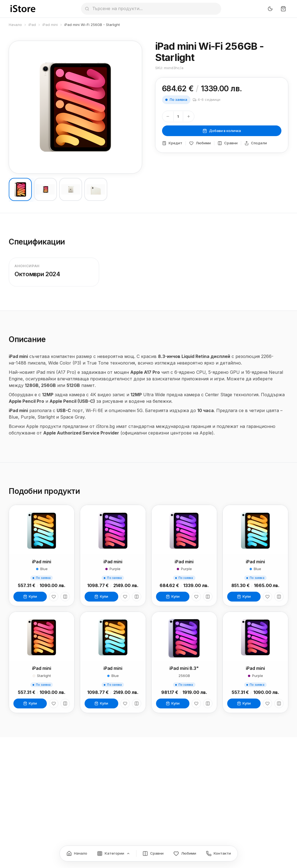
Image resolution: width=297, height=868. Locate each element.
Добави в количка (222, 131)
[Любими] (54, 598)
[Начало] (77, 854)
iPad (32, 25)
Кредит (172, 143)
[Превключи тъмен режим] (270, 9)
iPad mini (50, 25)
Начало (15, 25)
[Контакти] (218, 854)
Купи (30, 597)
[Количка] (283, 9)
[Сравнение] (153, 854)
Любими (200, 143)
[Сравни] (65, 598)
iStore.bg (105, 430)
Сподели (256, 143)
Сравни (228, 143)
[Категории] (113, 854)
